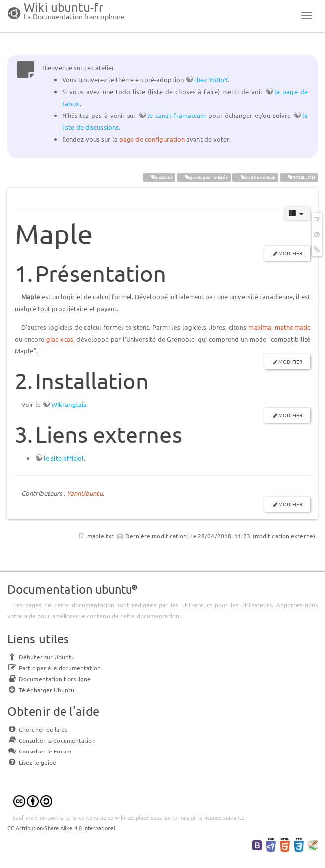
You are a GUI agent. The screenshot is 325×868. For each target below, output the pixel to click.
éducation (159, 177)
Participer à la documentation (54, 668)
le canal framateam (177, 115)
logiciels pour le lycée (203, 177)
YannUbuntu (85, 493)
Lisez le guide (32, 762)
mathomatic (292, 327)
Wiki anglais (69, 404)
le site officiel (64, 458)
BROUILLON (299, 177)
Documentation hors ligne (49, 679)
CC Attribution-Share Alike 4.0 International (61, 828)
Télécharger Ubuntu (41, 690)
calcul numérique (255, 177)
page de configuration (152, 139)
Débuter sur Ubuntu (41, 657)
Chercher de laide (38, 729)
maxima (260, 327)
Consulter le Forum (39, 751)
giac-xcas (60, 339)
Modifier (290, 253)
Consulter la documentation (52, 740)
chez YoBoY (211, 80)
